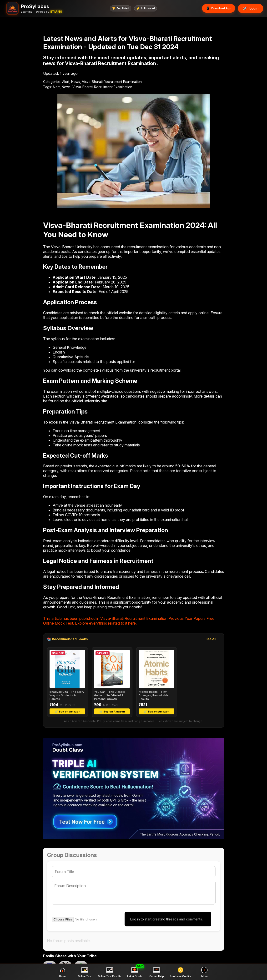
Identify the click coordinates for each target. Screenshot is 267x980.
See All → (213, 639)
